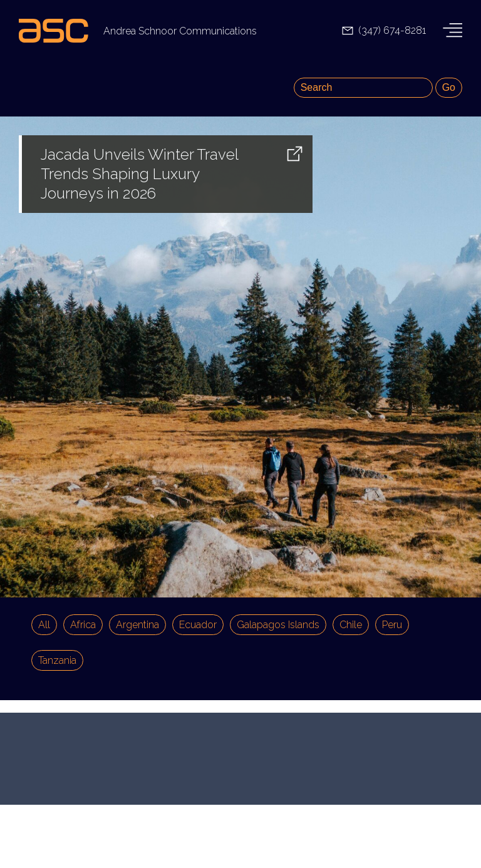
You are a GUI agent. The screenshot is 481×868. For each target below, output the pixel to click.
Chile (351, 625)
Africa (83, 625)
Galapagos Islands (278, 625)
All (44, 625)
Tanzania (57, 660)
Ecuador (198, 625)
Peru (392, 625)
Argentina (137, 625)
